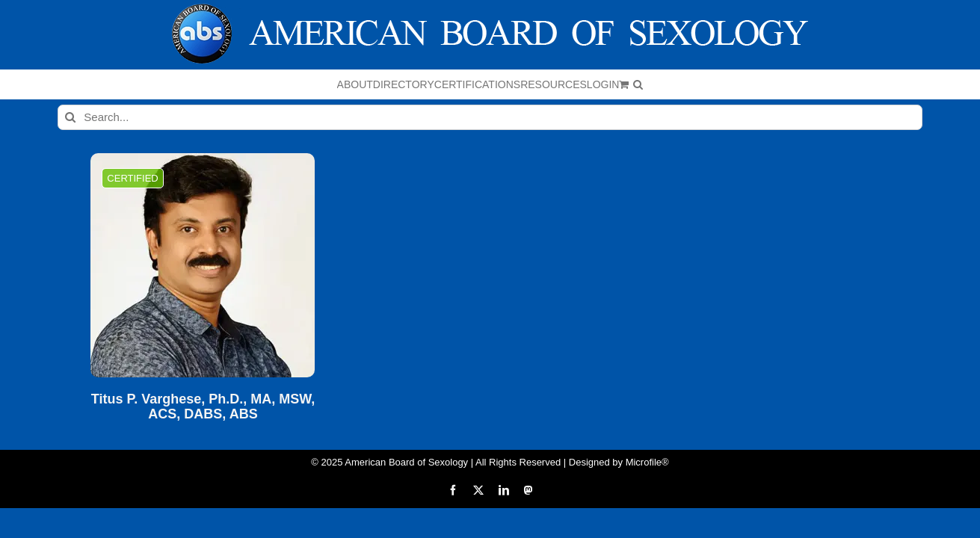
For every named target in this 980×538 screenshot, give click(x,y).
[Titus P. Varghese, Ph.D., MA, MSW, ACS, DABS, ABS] (203, 265)
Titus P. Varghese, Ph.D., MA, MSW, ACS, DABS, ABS (203, 407)
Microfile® (647, 462)
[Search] (70, 117)
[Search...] (490, 117)
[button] (795, 84)
